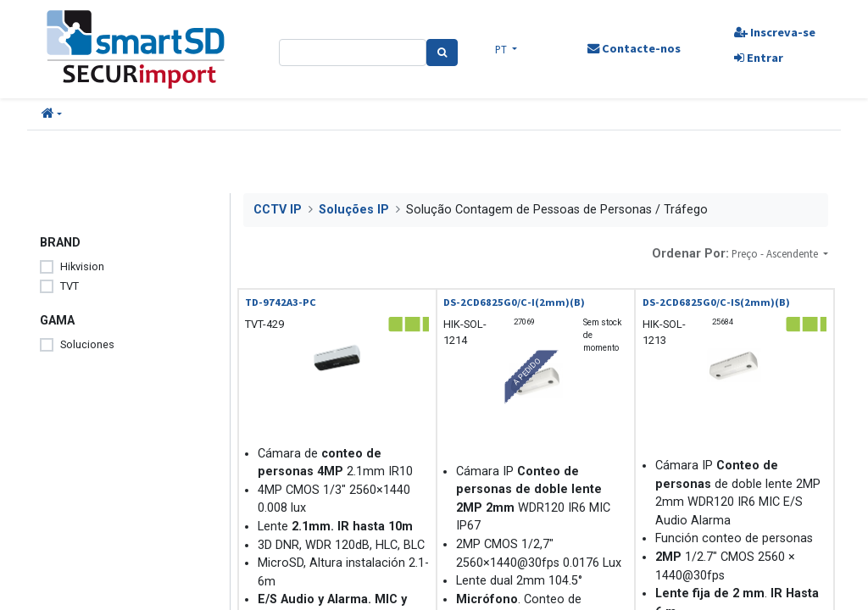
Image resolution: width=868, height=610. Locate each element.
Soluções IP (354, 210)
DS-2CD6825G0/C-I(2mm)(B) (514, 302)
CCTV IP (278, 210)
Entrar (758, 58)
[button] (52, 114)
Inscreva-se (774, 32)
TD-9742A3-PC (281, 302)
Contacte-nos (633, 48)
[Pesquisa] (442, 53)
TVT (70, 286)
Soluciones (87, 344)
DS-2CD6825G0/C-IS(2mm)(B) (716, 302)
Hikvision (82, 266)
